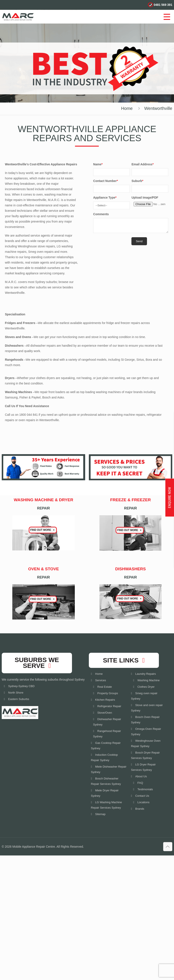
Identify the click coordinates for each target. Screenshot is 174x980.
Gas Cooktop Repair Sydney (106, 746)
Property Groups (108, 693)
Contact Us (142, 796)
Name (98, 164)
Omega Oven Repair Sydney (146, 732)
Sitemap (100, 814)
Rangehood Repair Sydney (107, 734)
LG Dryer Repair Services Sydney (143, 767)
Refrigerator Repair (109, 706)
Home (127, 108)
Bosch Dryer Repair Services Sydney (145, 755)
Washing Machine (149, 680)
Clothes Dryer (146, 687)
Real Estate (105, 687)
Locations (144, 802)
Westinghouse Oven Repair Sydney (146, 743)
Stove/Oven (105, 713)
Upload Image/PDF (145, 198)
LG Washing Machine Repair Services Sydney (107, 805)
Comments (101, 214)
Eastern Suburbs (19, 699)
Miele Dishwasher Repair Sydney (109, 769)
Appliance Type (105, 198)
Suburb (137, 181)
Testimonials (145, 789)
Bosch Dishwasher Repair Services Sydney (106, 781)
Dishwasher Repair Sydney (107, 722)
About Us (141, 776)
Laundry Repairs (146, 674)
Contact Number (105, 181)
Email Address (142, 164)
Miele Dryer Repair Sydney (105, 793)
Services (101, 680)
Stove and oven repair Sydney (147, 708)
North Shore (16, 693)
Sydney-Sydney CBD (21, 686)
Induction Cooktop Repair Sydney (105, 757)
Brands (140, 809)
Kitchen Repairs (105, 700)
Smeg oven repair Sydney (144, 696)
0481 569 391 (163, 5)
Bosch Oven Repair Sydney (145, 720)
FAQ (140, 783)
